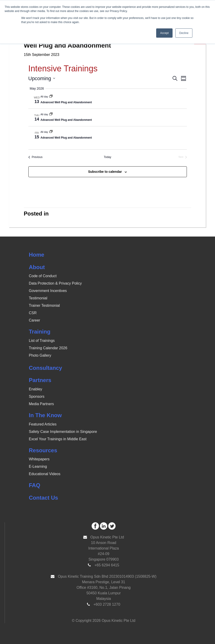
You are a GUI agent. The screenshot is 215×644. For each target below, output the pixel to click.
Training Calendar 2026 (48, 348)
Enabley (36, 389)
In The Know (45, 415)
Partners (40, 380)
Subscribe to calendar (105, 172)
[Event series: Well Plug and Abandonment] (51, 97)
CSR (33, 313)
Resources (43, 450)
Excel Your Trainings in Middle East (58, 439)
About (37, 267)
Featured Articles (43, 424)
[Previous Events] (36, 157)
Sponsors (37, 396)
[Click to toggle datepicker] (42, 78)
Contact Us (43, 498)
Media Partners (41, 404)
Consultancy (45, 368)
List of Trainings (42, 341)
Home (37, 255)
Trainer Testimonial (44, 305)
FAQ (34, 485)
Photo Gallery (40, 355)
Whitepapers (39, 459)
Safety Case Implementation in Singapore (63, 432)
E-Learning (38, 466)
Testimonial (38, 298)
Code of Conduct (43, 276)
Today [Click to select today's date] (107, 157)
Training (40, 332)
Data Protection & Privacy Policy (55, 283)
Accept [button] (164, 33)
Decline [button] (184, 33)
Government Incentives (48, 291)
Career (34, 320)
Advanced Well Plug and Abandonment (66, 102)
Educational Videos (45, 474)
